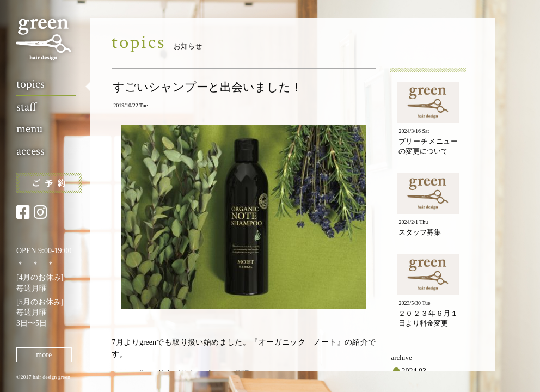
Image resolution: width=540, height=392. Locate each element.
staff (26, 107)
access (30, 151)
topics (30, 84)
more (44, 355)
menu (29, 129)
